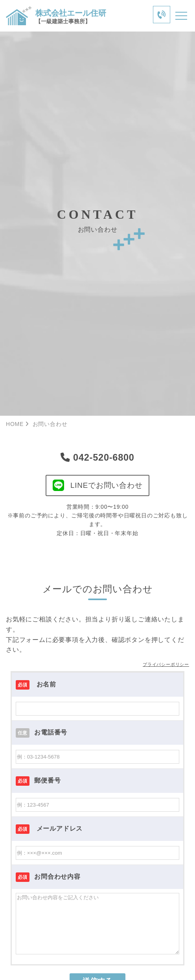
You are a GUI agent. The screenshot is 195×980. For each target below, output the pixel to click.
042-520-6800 (97, 458)
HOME (15, 424)
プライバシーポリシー (166, 665)
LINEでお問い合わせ (97, 486)
